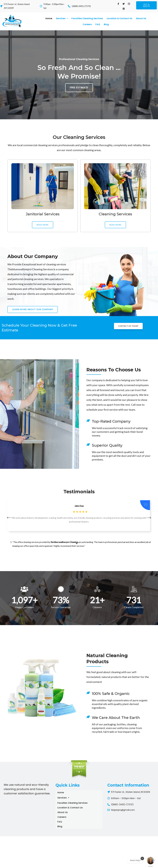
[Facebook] (118, 4)
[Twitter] (124, 4)
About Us (141, 18)
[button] (146, 5)
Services (62, 18)
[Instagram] (129, 4)
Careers (87, 24)
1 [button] (77, 544)
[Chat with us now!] (151, 861)
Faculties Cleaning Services (87, 18)
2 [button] (79, 544)
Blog (106, 24)
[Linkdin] (124, 9)
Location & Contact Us (119, 18)
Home (49, 18)
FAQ (98, 24)
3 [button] (81, 544)
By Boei (151, 866)
